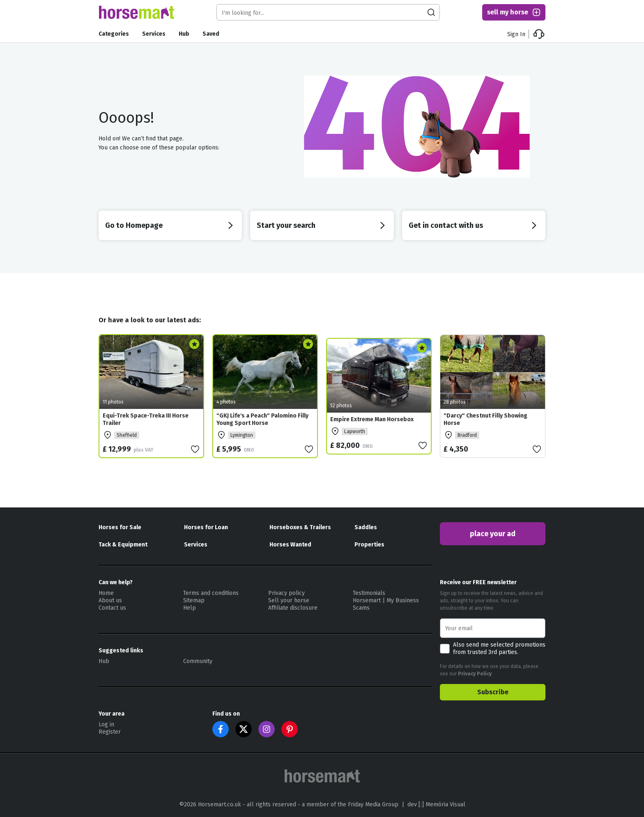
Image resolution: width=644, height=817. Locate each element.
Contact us (112, 608)
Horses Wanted (290, 545)
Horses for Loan (206, 527)
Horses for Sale (120, 527)
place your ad (493, 534)
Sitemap (194, 600)
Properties (369, 545)
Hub (184, 34)
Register (110, 732)
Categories (114, 34)
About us (110, 600)
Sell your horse (289, 600)
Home (106, 593)
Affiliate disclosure (293, 608)
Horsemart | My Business (386, 600)
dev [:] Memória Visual (436, 804)
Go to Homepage (170, 225)
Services (154, 34)
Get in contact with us (474, 225)
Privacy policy (286, 593)
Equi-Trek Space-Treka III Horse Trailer (146, 419)
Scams (361, 608)
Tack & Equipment (123, 545)
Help (190, 608)
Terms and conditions (211, 593)
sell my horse (514, 12)
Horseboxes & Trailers (300, 527)
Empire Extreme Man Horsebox (372, 419)
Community (198, 661)
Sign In (516, 34)
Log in (106, 724)
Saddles (366, 527)
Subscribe (493, 692)
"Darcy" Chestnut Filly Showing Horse (485, 419)
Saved (211, 34)
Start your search (322, 225)
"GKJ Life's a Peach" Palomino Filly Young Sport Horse (262, 419)
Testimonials (369, 593)
